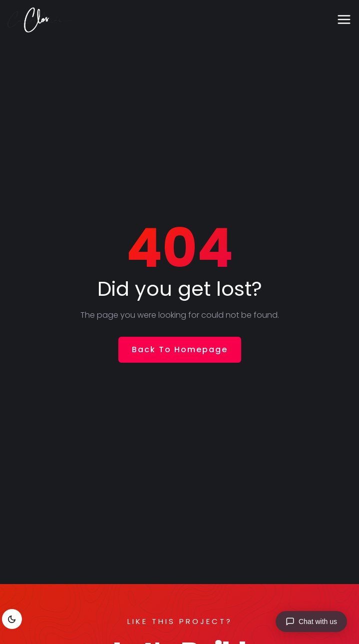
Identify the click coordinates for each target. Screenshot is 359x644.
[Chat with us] (311, 622)
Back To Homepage (180, 349)
